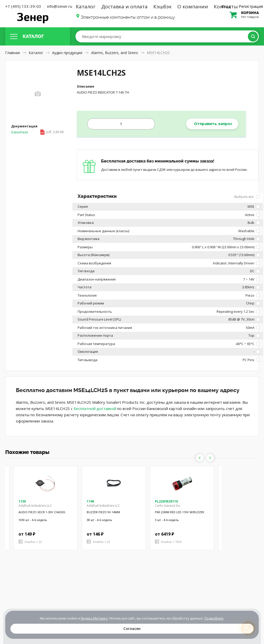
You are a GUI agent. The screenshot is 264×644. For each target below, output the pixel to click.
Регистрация (251, 6)
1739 (22, 501)
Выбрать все (247, 197)
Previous (200, 458)
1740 (90, 501)
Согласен (132, 629)
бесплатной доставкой (95, 408)
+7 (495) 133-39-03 (23, 6)
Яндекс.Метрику (94, 618)
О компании (193, 6)
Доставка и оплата (124, 6)
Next (210, 458)
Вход (226, 6)
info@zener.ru (60, 6)
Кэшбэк (162, 6)
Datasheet (37, 132)
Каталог (86, 6)
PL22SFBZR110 (166, 501)
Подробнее (214, 618)
